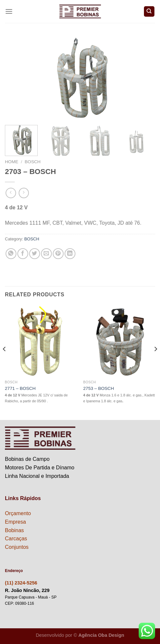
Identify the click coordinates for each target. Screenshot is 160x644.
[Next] (155, 362)
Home (12, 162)
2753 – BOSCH (99, 388)
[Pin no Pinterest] (58, 254)
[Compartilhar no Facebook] (23, 254)
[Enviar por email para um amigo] (46, 254)
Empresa (15, 522)
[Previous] (5, 362)
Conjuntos (17, 547)
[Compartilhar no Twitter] (35, 254)
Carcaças (16, 539)
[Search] (149, 12)
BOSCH (32, 162)
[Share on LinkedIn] (70, 254)
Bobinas (14, 530)
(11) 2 (11, 583)
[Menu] (9, 11)
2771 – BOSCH (20, 388)
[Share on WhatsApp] (11, 254)
